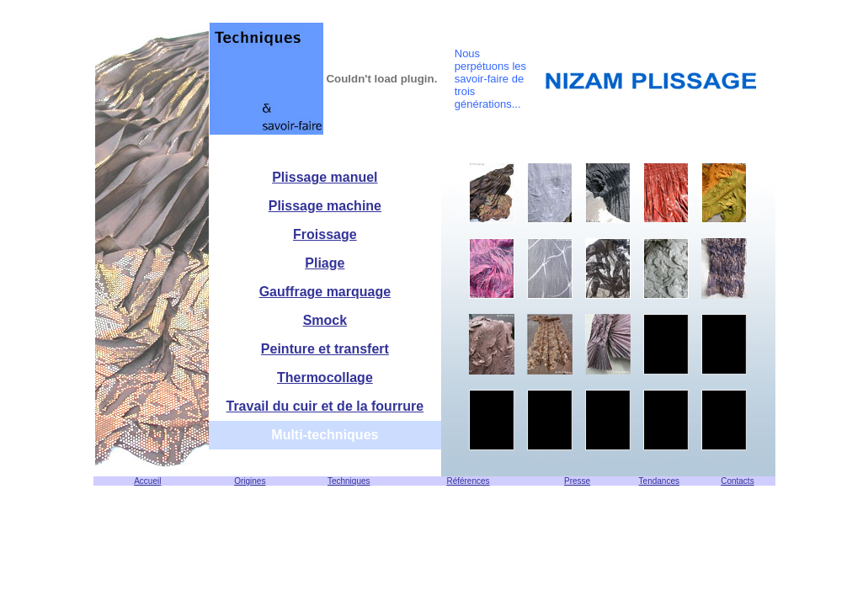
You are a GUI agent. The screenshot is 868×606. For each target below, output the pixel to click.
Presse (577, 481)
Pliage (325, 263)
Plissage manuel (325, 177)
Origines (250, 481)
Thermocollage (325, 377)
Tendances (659, 481)
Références (468, 481)
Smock (325, 320)
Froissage (325, 234)
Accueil (147, 481)
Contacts (737, 481)
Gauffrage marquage (325, 292)
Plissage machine (325, 206)
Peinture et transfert (325, 349)
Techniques (349, 481)
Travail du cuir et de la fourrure (325, 406)
